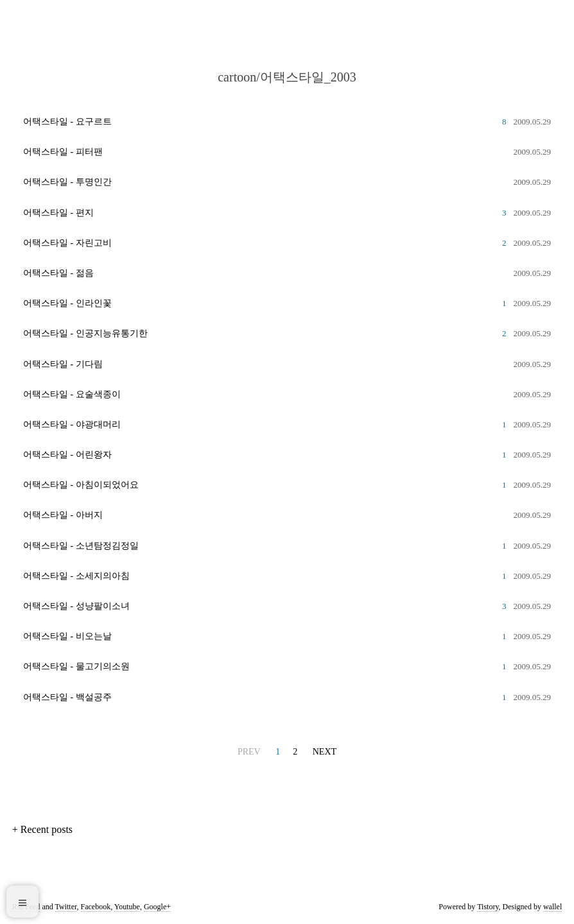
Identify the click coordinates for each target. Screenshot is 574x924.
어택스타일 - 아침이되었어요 (81, 485)
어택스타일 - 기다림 (63, 364)
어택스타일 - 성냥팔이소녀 (76, 606)
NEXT (325, 752)
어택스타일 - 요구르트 (67, 122)
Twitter (66, 907)
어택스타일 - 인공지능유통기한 (85, 333)
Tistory (488, 907)
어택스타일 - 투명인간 (67, 182)
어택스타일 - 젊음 (58, 273)
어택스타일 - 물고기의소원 (76, 666)
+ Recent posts (42, 829)
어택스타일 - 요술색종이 (72, 394)
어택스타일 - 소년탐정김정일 (81, 546)
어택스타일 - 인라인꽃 (67, 303)
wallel (552, 907)
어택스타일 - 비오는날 (67, 636)
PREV (249, 752)
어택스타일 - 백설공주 (67, 697)
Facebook (96, 907)
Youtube (127, 907)
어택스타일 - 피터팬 (63, 152)
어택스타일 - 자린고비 (67, 243)
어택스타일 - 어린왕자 (67, 455)
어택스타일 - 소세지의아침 (76, 576)
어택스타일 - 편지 (58, 213)
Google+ (157, 907)
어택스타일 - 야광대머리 (72, 424)
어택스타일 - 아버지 (63, 515)
